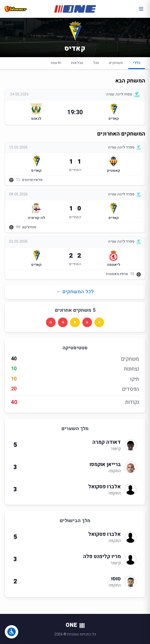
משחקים (116, 63)
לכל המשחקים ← (75, 292)
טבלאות (77, 63)
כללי (137, 65)
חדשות (56, 63)
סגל (96, 63)
